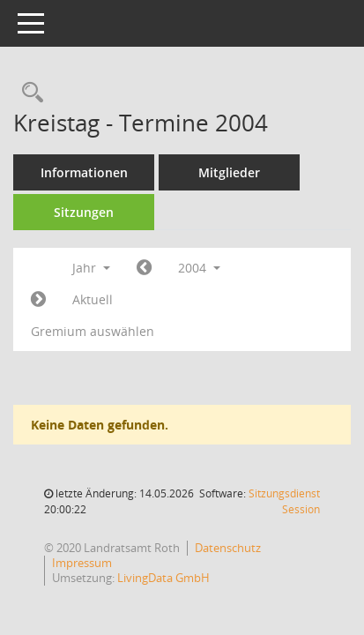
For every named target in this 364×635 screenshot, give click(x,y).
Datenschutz (228, 548)
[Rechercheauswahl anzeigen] (28, 93)
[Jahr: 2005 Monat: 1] (38, 300)
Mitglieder (229, 172)
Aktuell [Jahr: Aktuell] (93, 299)
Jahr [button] (91, 268)
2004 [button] (199, 268)
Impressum (82, 563)
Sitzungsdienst (284, 501)
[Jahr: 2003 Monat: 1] (144, 268)
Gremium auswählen (93, 331)
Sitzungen (84, 212)
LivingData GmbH (163, 578)
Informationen (84, 172)
